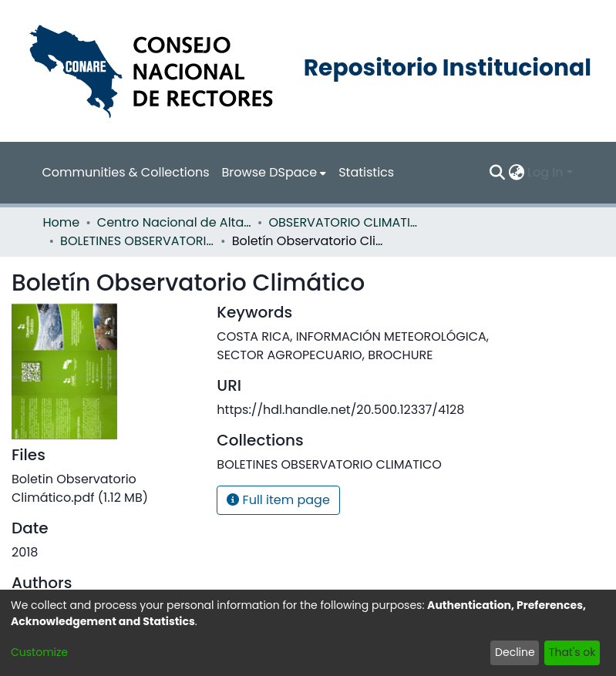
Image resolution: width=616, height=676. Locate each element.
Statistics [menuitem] (366, 172)
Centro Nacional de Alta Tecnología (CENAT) (174, 222)
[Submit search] (497, 173)
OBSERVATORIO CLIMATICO (345, 222)
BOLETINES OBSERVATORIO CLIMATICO (137, 241)
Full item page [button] (278, 500)
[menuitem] (274, 173)
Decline (515, 652)
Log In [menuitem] (545, 172)
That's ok (572, 652)
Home (62, 222)
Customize (39, 652)
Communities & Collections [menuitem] (126, 172)
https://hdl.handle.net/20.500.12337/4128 (340, 410)
